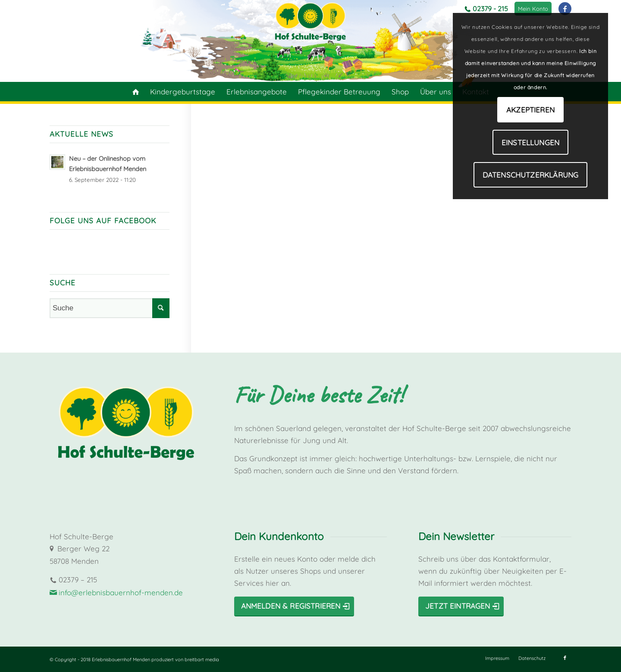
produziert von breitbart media (185, 659)
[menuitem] (533, 9)
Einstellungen (530, 142)
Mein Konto (533, 9)
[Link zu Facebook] (565, 9)
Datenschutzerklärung (530, 175)
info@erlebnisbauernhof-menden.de (121, 592)
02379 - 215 (490, 9)
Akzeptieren (530, 110)
